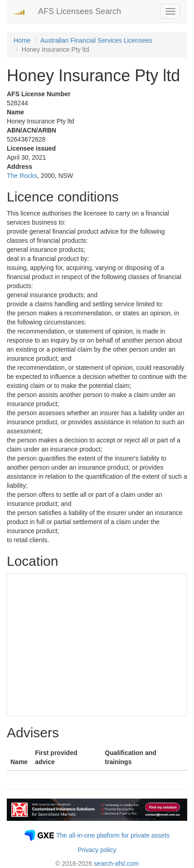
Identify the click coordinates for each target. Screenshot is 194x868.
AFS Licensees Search (80, 11)
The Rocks (22, 176)
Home (22, 40)
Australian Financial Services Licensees (96, 40)
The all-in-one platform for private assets (113, 835)
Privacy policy (97, 850)
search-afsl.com (116, 863)
